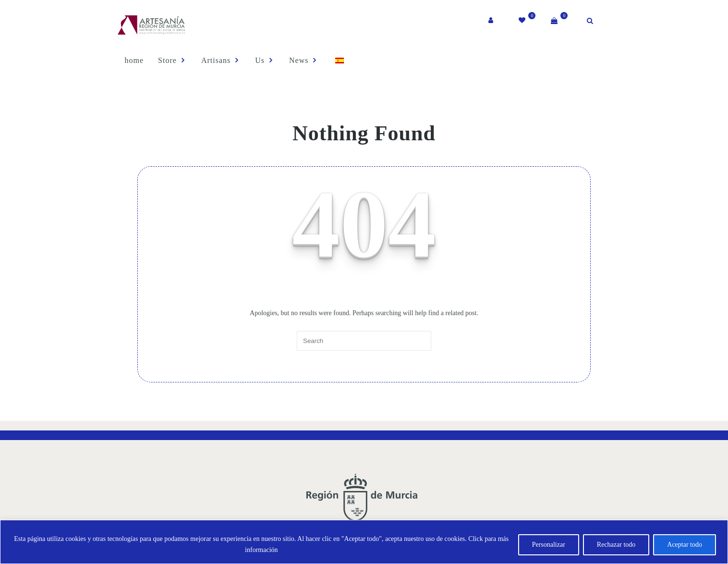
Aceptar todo (685, 545)
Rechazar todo (616, 545)
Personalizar (549, 545)
